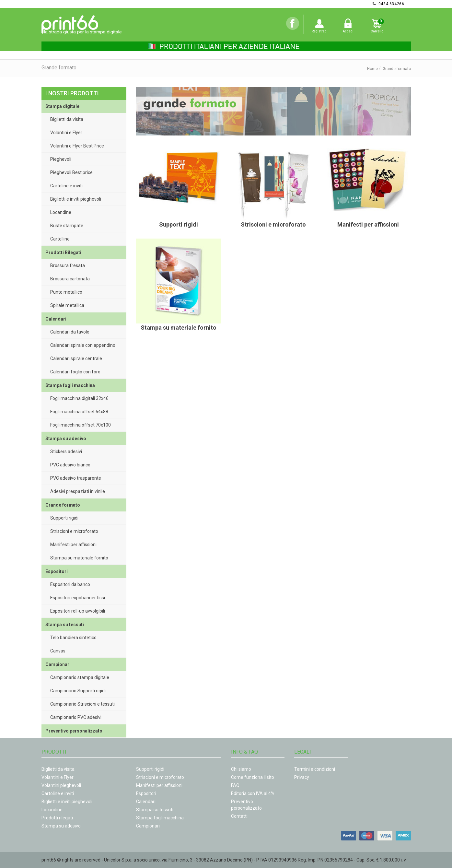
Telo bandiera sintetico (73, 638)
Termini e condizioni (315, 769)
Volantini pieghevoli (61, 785)
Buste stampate (67, 226)
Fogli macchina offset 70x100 (81, 425)
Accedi (348, 31)
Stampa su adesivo (61, 826)
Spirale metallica (67, 305)
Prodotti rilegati (57, 818)
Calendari (146, 802)
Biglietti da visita (67, 119)
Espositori (146, 793)
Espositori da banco (70, 584)
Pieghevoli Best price (71, 172)
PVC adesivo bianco (70, 465)
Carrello (377, 31)
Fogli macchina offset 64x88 (79, 412)
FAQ (235, 785)
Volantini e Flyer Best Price (77, 146)
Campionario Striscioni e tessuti (82, 704)
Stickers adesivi (66, 452)
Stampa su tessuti (155, 810)
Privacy (302, 777)
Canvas (58, 651)
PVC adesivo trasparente (76, 478)
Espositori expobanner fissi (78, 598)
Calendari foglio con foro (75, 372)
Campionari (148, 826)
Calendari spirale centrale (76, 358)
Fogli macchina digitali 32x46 (79, 398)
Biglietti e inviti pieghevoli (76, 199)
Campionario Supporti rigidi (78, 691)
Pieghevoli (61, 159)
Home (372, 69)
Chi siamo (241, 769)
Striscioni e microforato (74, 531)
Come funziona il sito (253, 777)
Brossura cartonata (70, 279)
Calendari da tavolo (70, 332)
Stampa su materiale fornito (79, 558)
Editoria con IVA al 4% (253, 793)
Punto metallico (66, 292)
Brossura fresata (68, 265)
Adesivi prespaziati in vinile (78, 491)
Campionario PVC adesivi (76, 717)
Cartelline (60, 239)
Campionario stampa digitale (80, 677)
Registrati (319, 31)
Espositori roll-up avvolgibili (78, 611)
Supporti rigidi (64, 518)
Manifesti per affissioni (73, 545)
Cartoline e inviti (66, 186)
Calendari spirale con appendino (83, 345)
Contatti (239, 816)
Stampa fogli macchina (160, 818)
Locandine (61, 212)
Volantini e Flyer (66, 133)
